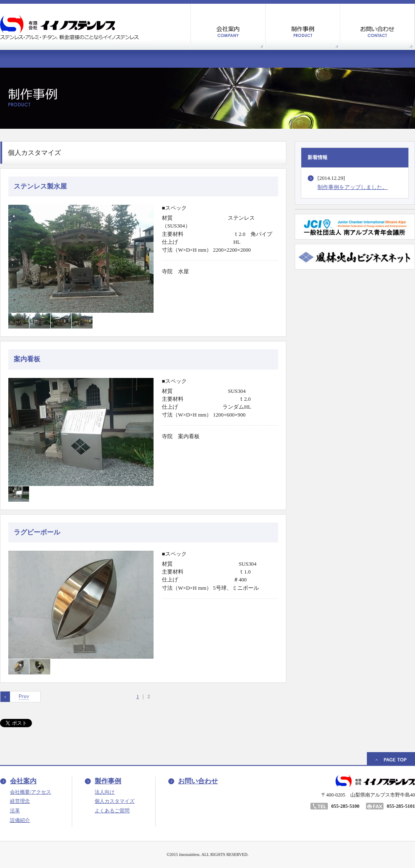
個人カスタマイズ (115, 801)
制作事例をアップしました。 (353, 187)
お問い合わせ (198, 781)
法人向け (105, 792)
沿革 (15, 811)
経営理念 (20, 801)
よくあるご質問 (112, 811)
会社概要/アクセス (31, 792)
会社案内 (23, 781)
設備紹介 (20, 820)
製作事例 (108, 781)
